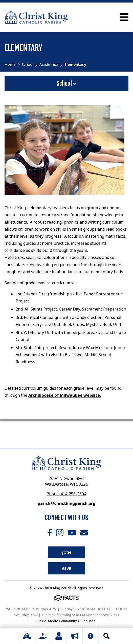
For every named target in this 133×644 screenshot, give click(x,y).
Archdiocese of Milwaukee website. (65, 395)
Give (66, 568)
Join (66, 553)
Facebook (50, 533)
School (66, 83)
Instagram (60, 533)
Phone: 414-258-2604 (66, 494)
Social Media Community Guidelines (66, 621)
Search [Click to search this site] (106, 636)
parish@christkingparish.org (66, 503)
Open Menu (124, 17)
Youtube (72, 533)
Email (84, 533)
